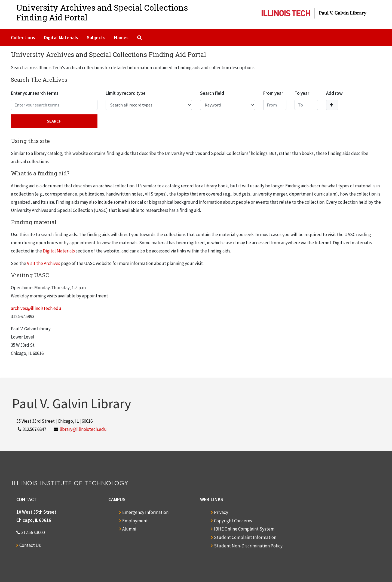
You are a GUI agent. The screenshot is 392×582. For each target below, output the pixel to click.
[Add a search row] (332, 105)
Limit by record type (126, 93)
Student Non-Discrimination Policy (248, 546)
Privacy (221, 512)
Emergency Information (145, 512)
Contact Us (30, 545)
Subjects (96, 37)
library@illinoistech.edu (83, 429)
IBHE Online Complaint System (244, 529)
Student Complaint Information (245, 537)
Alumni (129, 529)
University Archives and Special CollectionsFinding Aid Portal (102, 12)
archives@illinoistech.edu (36, 308)
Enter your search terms (35, 93)
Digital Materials (61, 37)
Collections (23, 37)
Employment (135, 521)
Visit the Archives (44, 263)
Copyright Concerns (233, 521)
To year (302, 93)
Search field (212, 93)
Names (121, 37)
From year (273, 93)
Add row (334, 93)
